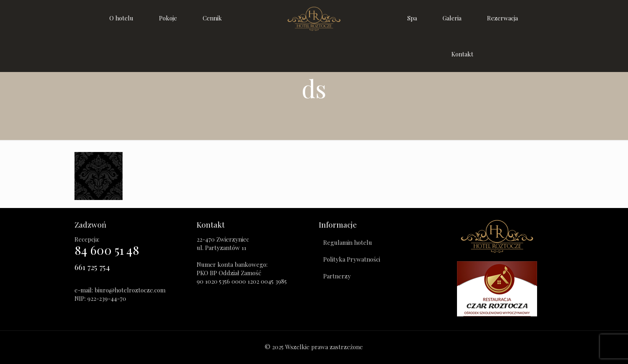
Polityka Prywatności (352, 259)
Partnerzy (337, 276)
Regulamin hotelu (348, 242)
